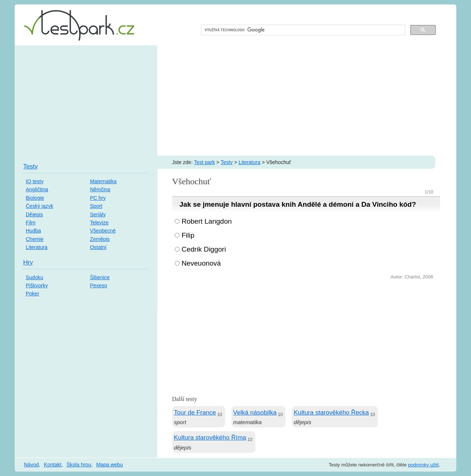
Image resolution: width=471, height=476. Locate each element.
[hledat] (302, 30)
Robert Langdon (207, 221)
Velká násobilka (255, 413)
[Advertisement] (235, 100)
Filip (188, 235)
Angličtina (37, 189)
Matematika (103, 181)
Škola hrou (79, 465)
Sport (96, 206)
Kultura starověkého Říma (210, 438)
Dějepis (34, 214)
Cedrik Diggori (204, 249)
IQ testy (35, 181)
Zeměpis (100, 239)
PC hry (98, 198)
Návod (31, 465)
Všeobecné (103, 231)
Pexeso (98, 285)
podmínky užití (424, 465)
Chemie (35, 239)
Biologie (35, 198)
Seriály (98, 214)
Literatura (249, 162)
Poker (33, 294)
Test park (204, 162)
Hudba (33, 231)
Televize (99, 223)
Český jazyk (40, 206)
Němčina (100, 189)
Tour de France (195, 413)
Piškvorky (37, 285)
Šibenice (100, 277)
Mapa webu (110, 465)
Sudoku (34, 277)
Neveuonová (201, 263)
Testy (227, 162)
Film (31, 223)
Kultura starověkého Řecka (331, 413)
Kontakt (52, 465)
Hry (28, 262)
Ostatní (98, 247)
